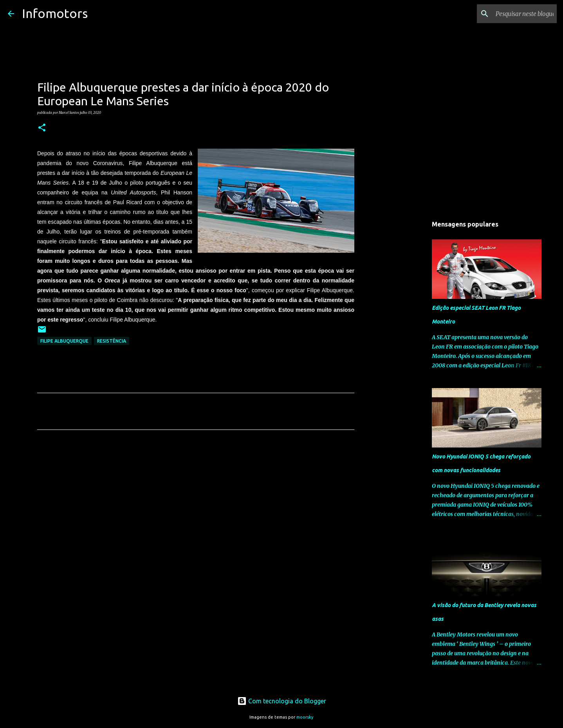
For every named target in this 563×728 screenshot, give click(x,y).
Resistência (112, 341)
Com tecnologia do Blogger (282, 701)
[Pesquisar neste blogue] (516, 14)
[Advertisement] (196, 509)
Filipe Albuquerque (64, 341)
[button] (42, 128)
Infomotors (55, 13)
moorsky (305, 717)
